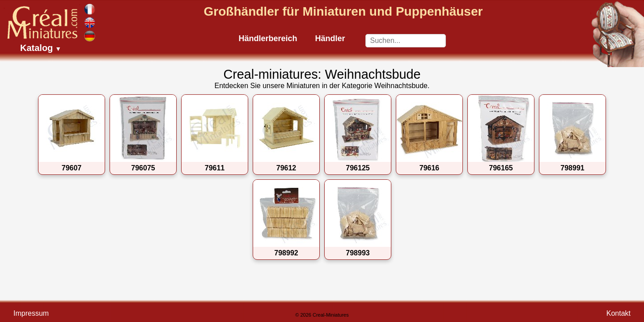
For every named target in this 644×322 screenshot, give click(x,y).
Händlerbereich (268, 38)
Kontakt (619, 313)
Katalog (41, 48)
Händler (330, 38)
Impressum (31, 313)
